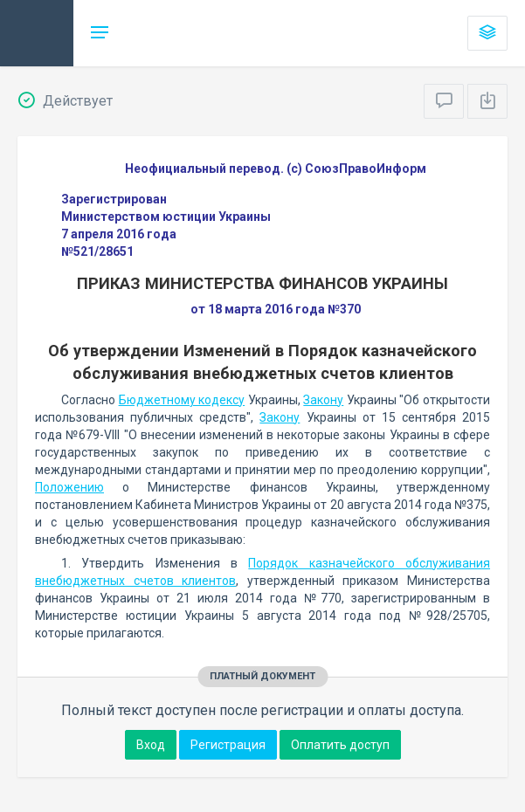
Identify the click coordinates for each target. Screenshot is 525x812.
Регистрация (228, 745)
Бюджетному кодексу (182, 400)
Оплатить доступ (340, 745)
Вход (151, 745)
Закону (323, 400)
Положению (69, 487)
